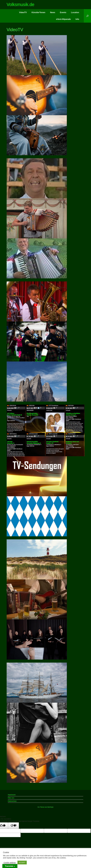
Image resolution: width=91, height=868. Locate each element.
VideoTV (23, 12)
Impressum (12, 795)
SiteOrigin (50, 807)
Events (63, 12)
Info (77, 19)
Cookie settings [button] (10, 863)
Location (75, 12)
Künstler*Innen (38, 12)
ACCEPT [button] (22, 863)
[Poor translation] (13, 826)
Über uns (11, 798)
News (53, 12)
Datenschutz (12, 801)
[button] (87, 16)
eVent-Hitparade (63, 19)
